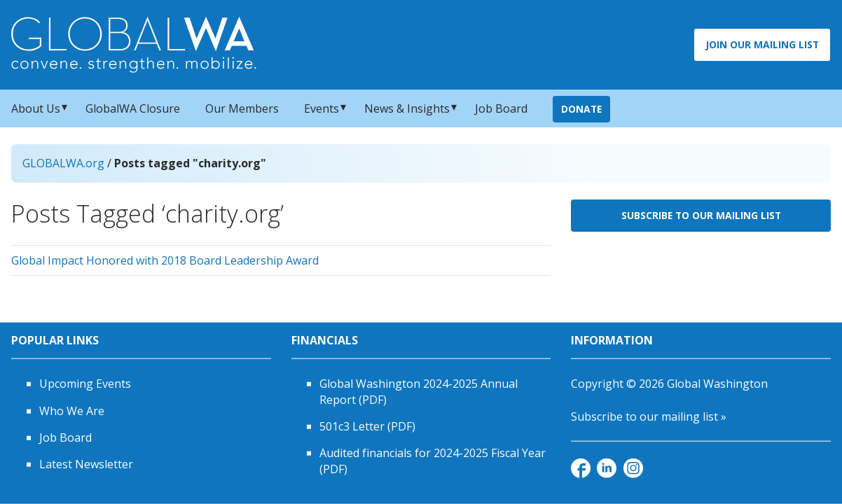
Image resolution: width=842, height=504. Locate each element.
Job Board (501, 108)
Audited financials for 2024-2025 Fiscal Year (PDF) (433, 461)
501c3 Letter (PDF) (367, 426)
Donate (581, 109)
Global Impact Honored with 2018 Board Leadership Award (165, 260)
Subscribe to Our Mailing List (701, 215)
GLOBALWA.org (63, 163)
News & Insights (407, 108)
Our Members (242, 108)
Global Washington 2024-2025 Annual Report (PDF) (419, 391)
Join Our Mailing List (762, 44)
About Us (36, 108)
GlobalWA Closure (133, 108)
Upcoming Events (85, 384)
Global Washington (717, 384)
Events (322, 108)
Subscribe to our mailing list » (649, 416)
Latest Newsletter (86, 464)
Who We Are (72, 410)
